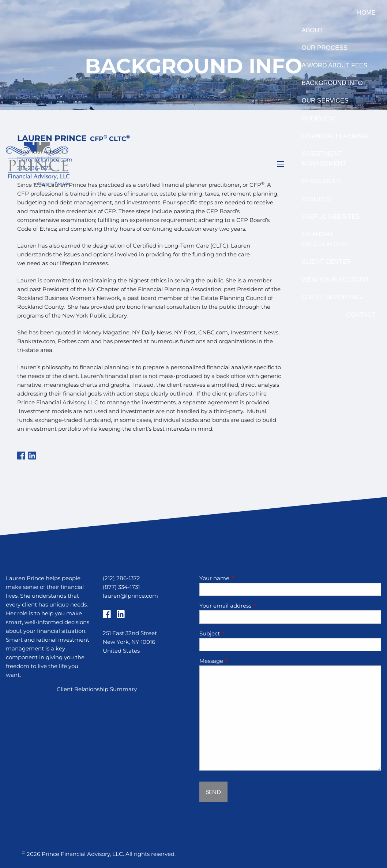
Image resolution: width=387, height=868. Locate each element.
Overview (318, 118)
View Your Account (336, 280)
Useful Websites (331, 217)
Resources (322, 181)
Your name (243, 578)
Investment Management (324, 159)
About (313, 30)
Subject (238, 633)
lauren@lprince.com (130, 596)
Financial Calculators (324, 239)
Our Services (325, 101)
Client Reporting (332, 297)
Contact (361, 315)
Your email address (254, 606)
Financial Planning (335, 136)
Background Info (332, 83)
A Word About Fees (335, 65)
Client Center (326, 262)
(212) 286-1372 (121, 578)
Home (366, 13)
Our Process (325, 48)
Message (240, 661)
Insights (316, 199)
